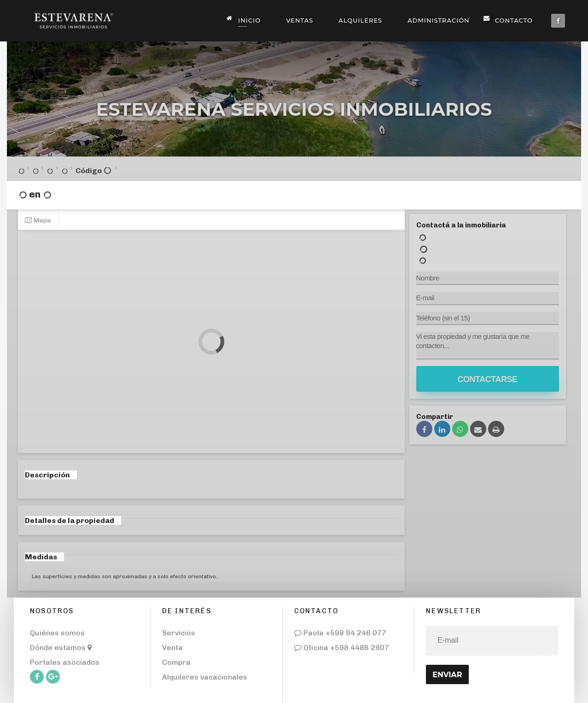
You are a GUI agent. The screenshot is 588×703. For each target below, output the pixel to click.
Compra (176, 662)
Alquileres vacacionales (205, 677)
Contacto (510, 20)
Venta (172, 648)
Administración (438, 20)
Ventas (300, 20)
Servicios (179, 633)
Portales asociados (65, 662)
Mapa (38, 220)
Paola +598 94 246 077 (340, 633)
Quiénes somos (57, 633)
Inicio (246, 20)
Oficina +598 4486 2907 (342, 648)
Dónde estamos (61, 648)
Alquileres (360, 20)
